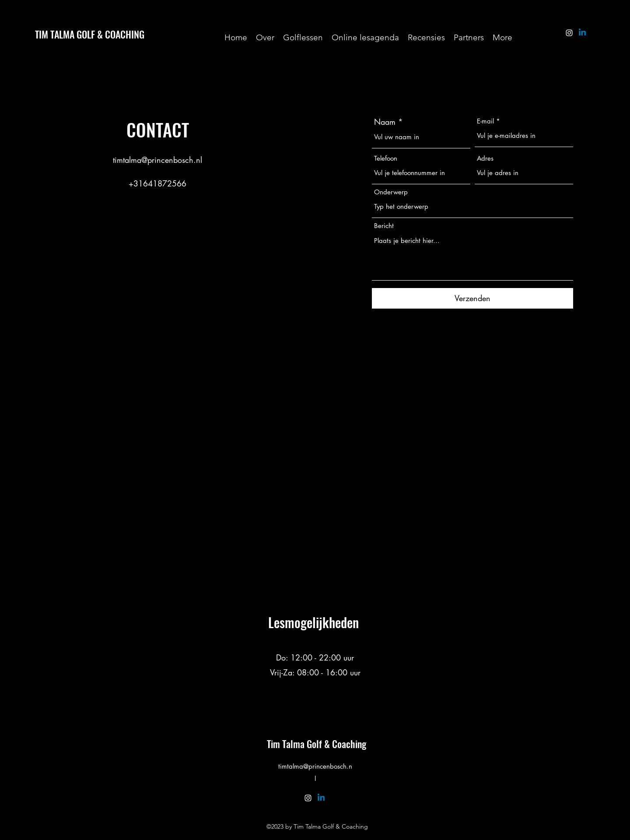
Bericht (384, 226)
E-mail (485, 121)
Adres (485, 158)
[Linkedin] (582, 33)
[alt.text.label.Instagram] (569, 33)
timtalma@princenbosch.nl (157, 160)
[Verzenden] (472, 298)
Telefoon (386, 158)
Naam (385, 122)
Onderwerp (391, 192)
